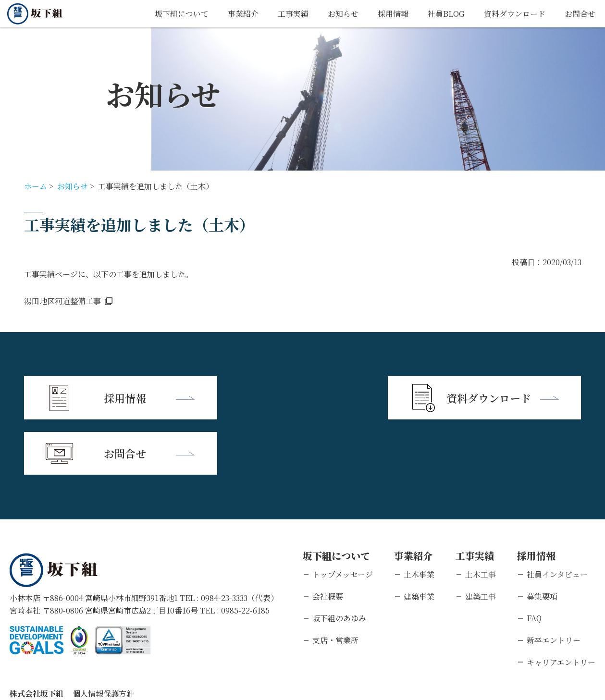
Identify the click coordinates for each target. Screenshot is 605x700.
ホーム (36, 186)
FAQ (534, 562)
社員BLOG (446, 14)
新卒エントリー (554, 584)
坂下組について (182, 14)
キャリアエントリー (561, 607)
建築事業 (419, 541)
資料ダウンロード (515, 14)
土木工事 (481, 519)
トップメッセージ (343, 519)
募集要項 (542, 541)
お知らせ (343, 14)
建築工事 (481, 541)
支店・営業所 (335, 584)
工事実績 (293, 14)
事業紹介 (243, 14)
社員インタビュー (557, 519)
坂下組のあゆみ (339, 562)
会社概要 (328, 541)
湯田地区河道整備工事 (62, 301)
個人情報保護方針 (103, 638)
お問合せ (580, 14)
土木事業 (419, 519)
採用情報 (393, 14)
